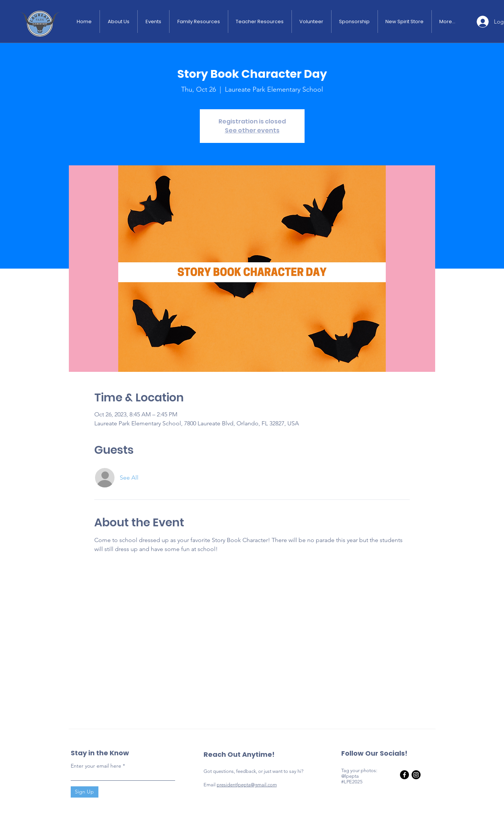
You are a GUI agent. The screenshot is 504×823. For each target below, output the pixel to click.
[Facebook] (404, 775)
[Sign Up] (85, 792)
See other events (252, 130)
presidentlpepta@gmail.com (247, 785)
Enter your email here (96, 766)
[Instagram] (416, 775)
